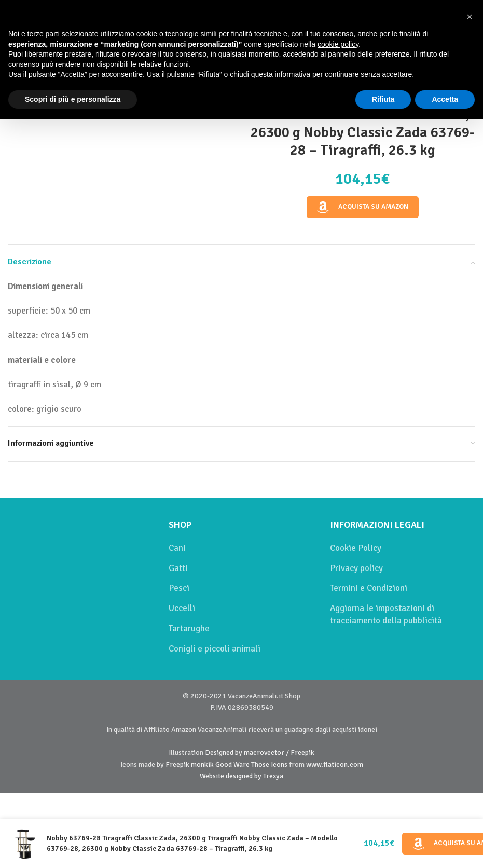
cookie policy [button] (338, 44)
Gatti (178, 568)
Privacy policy (356, 568)
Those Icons (269, 764)
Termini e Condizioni (369, 588)
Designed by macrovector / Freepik (260, 752)
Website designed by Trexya (241, 776)
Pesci (179, 588)
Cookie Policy (356, 548)
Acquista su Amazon (362, 207)
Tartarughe (189, 628)
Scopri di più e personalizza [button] (73, 99)
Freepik (177, 764)
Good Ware (232, 764)
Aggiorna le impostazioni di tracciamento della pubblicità (386, 614)
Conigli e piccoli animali (215, 649)
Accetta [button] (445, 99)
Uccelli (182, 608)
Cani (177, 548)
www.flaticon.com (335, 764)
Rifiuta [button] (383, 99)
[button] (470, 17)
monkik (202, 764)
